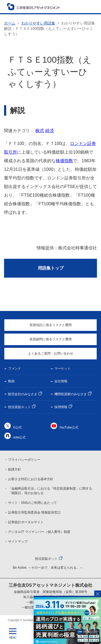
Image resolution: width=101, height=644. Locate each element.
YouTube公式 (69, 427)
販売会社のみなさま (23, 394)
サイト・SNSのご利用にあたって (32, 503)
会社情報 (61, 381)
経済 (50, 131)
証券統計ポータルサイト (26, 522)
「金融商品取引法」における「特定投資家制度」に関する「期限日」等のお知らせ (50, 491)
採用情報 (61, 407)
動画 (11, 381)
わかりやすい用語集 (38, 23)
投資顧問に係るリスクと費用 (51, 339)
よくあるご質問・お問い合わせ (51, 353)
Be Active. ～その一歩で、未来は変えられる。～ (48, 568)
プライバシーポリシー (24, 460)
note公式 (19, 437)
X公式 (17, 427)
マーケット (62, 369)
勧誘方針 (15, 469)
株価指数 (64, 161)
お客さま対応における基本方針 (31, 479)
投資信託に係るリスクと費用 (51, 325)
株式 (40, 131)
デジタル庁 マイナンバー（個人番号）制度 (39, 532)
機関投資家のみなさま (71, 394)
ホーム (10, 23)
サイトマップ (18, 542)
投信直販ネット (19, 407)
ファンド (15, 369)
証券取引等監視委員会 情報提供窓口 (34, 512)
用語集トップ (51, 268)
